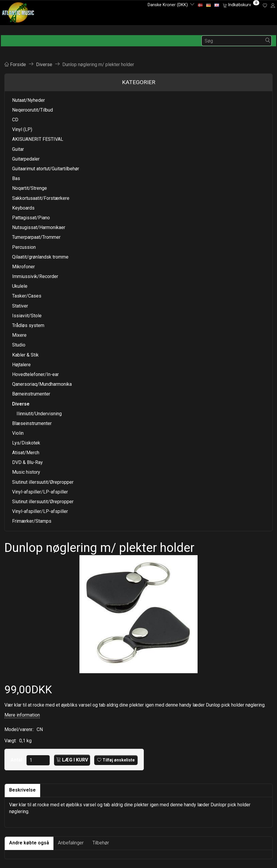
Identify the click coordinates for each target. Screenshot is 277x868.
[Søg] (268, 41)
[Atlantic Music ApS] (18, 11)
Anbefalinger (71, 843)
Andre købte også (29, 843)
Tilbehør (101, 843)
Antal (17, 760)
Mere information (22, 715)
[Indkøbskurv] (241, 5)
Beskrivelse (22, 790)
